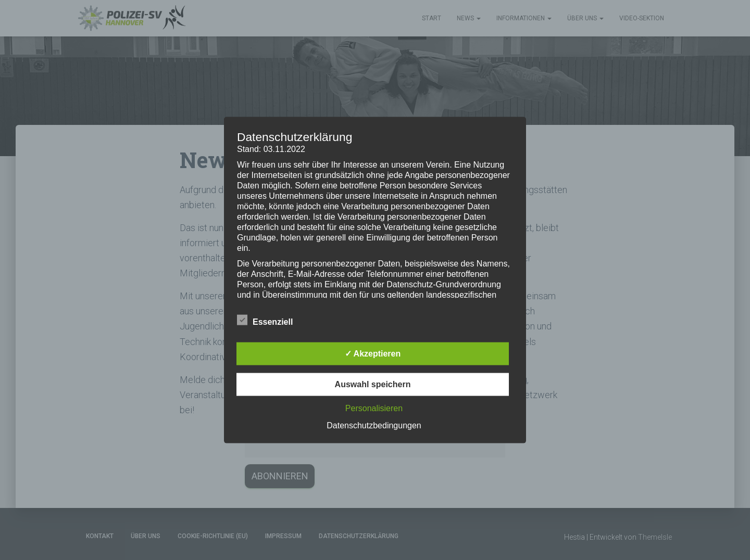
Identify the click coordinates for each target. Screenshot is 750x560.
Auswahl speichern (373, 384)
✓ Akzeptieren (373, 353)
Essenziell (265, 320)
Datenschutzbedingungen (374, 425)
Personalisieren (374, 408)
